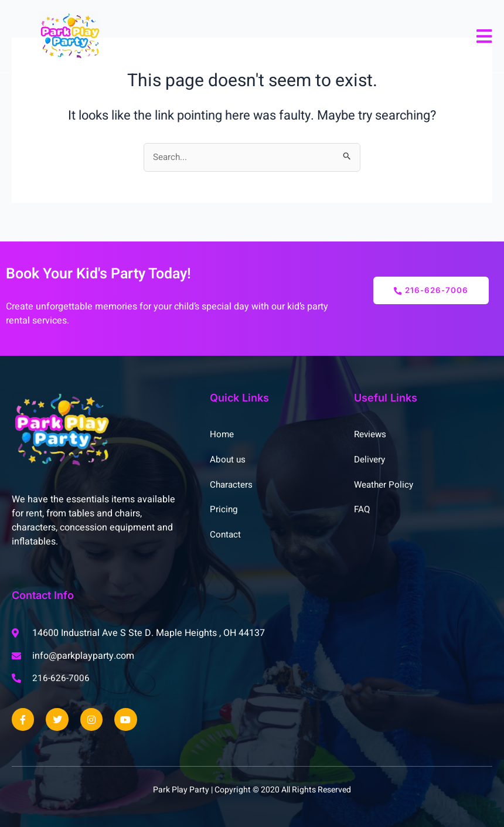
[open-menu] (484, 36)
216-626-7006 (431, 290)
